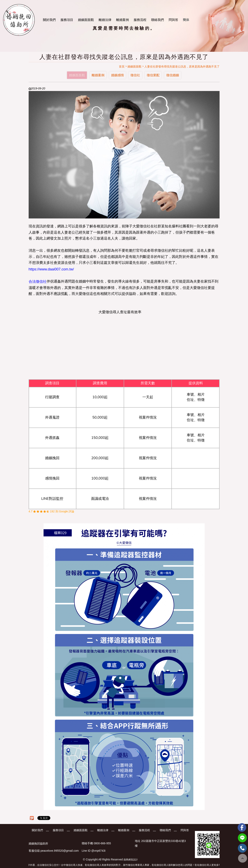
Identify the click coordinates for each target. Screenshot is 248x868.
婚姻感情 (118, 75)
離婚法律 (105, 20)
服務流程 (140, 20)
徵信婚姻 (173, 75)
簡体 (186, 20)
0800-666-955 (102, 844)
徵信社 (135, 75)
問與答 (173, 20)
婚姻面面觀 (86, 20)
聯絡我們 (158, 20)
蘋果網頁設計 (131, 860)
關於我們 (49, 20)
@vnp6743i (98, 851)
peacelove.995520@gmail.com (59, 851)
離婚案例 (123, 20)
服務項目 (67, 20)
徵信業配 (153, 75)
